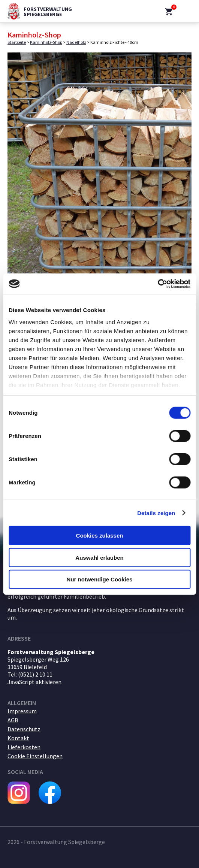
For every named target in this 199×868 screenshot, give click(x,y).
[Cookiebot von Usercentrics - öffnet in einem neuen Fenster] (158, 284)
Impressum (22, 711)
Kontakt (18, 738)
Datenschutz (24, 729)
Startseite (17, 42)
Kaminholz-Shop (46, 42)
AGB (13, 720)
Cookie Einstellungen (35, 756)
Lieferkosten (24, 747)
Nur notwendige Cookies (100, 579)
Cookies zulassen (100, 536)
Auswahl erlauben (99, 557)
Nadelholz (76, 42)
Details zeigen (156, 513)
